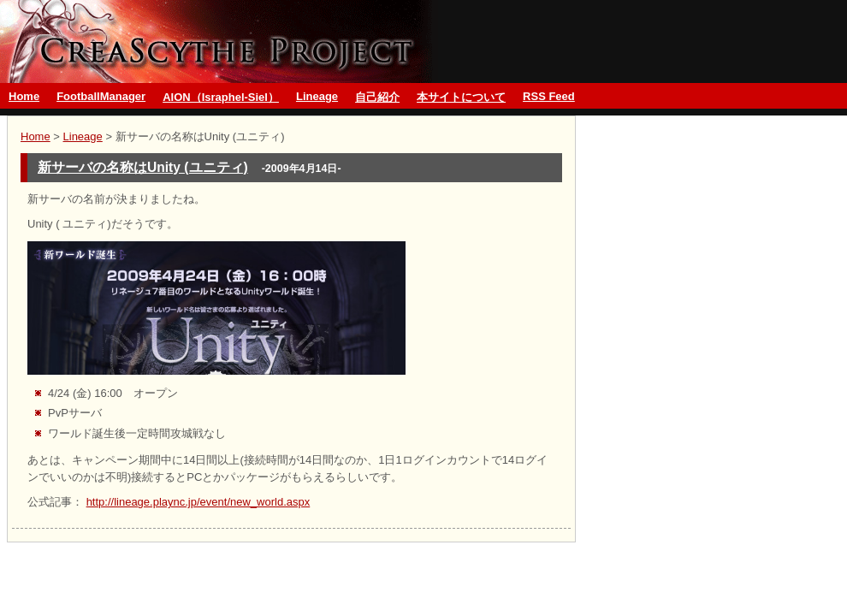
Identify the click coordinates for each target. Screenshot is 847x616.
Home (24, 96)
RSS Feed (549, 96)
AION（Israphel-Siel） (221, 97)
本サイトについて (461, 97)
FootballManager (101, 96)
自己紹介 (377, 97)
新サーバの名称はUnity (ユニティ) (143, 167)
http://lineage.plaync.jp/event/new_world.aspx (198, 502)
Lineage (317, 96)
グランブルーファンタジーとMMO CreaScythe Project (219, 41)
